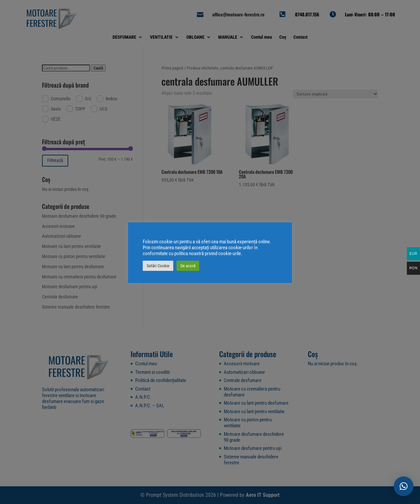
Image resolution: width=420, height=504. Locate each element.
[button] (404, 486)
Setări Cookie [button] (158, 266)
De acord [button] (188, 266)
